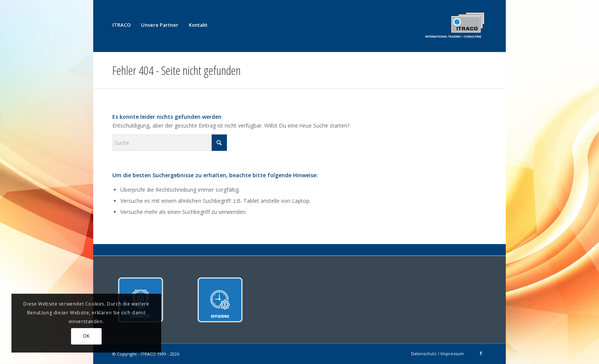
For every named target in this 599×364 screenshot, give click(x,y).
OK (86, 336)
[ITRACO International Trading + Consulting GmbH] (455, 25)
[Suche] (170, 143)
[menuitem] (121, 25)
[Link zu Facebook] (481, 353)
